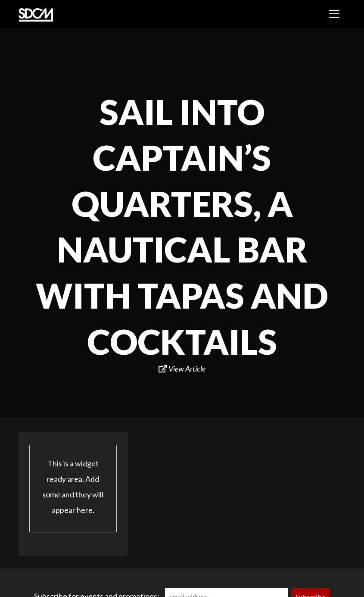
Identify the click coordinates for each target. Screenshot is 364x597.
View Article (182, 369)
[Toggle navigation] (334, 14)
